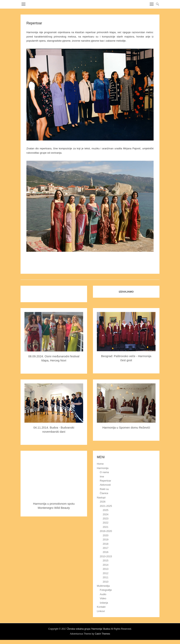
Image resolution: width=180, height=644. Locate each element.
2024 (106, 514)
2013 (106, 569)
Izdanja (104, 603)
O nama (104, 472)
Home (100, 464)
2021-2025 (106, 506)
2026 (103, 502)
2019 (106, 540)
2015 (106, 561)
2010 (106, 582)
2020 (106, 535)
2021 (106, 527)
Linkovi (101, 611)
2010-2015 (106, 556)
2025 (106, 510)
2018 (106, 544)
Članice (104, 493)
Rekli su (104, 489)
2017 (106, 548)
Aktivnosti (105, 485)
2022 (106, 523)
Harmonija (103, 468)
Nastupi (101, 498)
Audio (103, 594)
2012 (106, 573)
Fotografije (106, 590)
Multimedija (103, 586)
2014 (106, 565)
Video (103, 598)
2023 (106, 519)
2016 (106, 552)
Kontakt (101, 607)
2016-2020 (106, 531)
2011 (106, 577)
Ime (102, 477)
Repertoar (105, 481)
